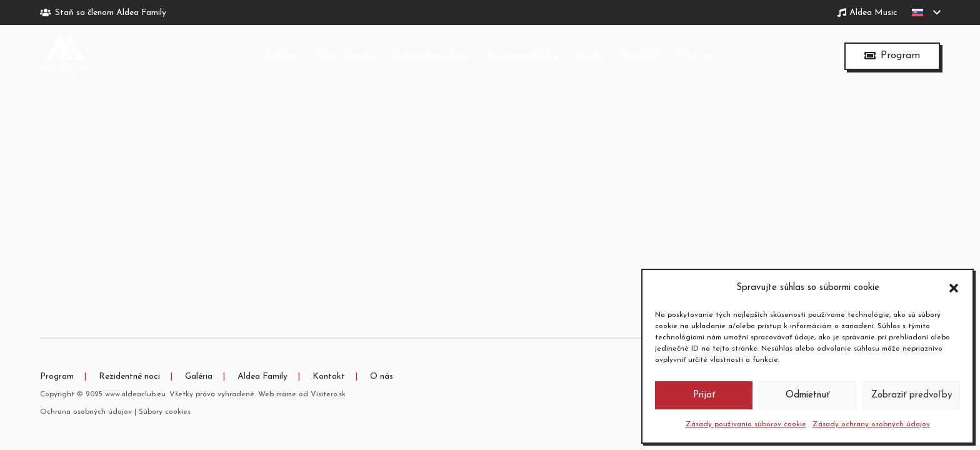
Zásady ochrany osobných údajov (871, 424)
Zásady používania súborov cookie (746, 424)
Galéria (199, 377)
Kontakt (329, 377)
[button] (954, 288)
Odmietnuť (807, 395)
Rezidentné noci (129, 377)
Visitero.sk (328, 394)
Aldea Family (262, 377)
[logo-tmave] (65, 56)
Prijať (704, 395)
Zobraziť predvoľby (912, 395)
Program (57, 377)
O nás (382, 377)
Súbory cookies (165, 412)
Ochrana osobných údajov (86, 412)
